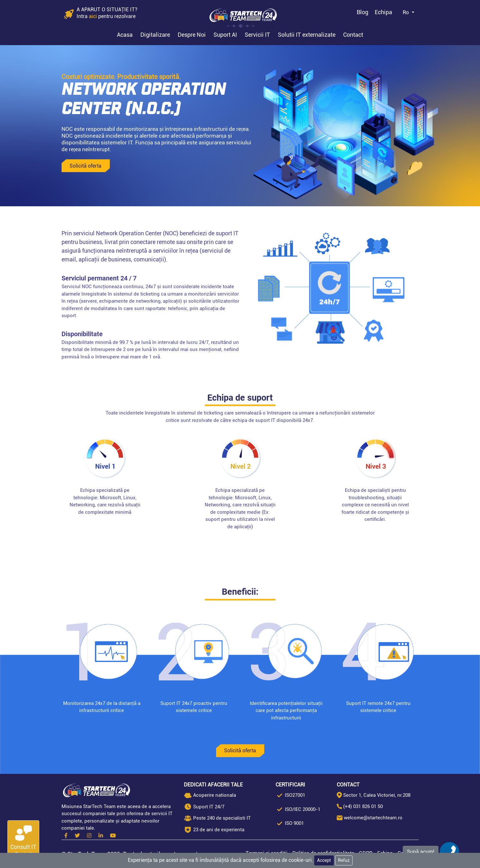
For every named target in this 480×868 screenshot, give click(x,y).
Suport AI (225, 35)
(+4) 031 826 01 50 (363, 806)
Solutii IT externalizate (307, 35)
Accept (324, 860)
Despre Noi (192, 35)
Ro (406, 12)
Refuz (344, 860)
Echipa (383, 12)
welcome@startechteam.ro (373, 818)
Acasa (125, 35)
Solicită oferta (85, 166)
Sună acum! (421, 852)
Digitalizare (155, 35)
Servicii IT (257, 35)
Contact (353, 35)
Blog (362, 12)
